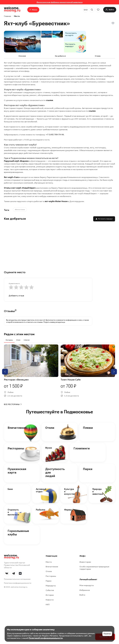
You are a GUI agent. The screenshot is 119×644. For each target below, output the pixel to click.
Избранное (85, 590)
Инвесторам (85, 562)
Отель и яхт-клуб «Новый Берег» (20, 188)
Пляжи (88, 428)
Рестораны (16, 448)
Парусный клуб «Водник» (17, 161)
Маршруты (51, 586)
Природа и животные (98, 491)
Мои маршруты (87, 585)
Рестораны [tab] (9, 340)
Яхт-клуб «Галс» (12, 177)
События (50, 590)
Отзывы (98, 56)
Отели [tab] (18, 340)
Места (17, 16)
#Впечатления (20, 210)
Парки (88, 469)
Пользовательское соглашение (17, 579)
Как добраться (60, 56)
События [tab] (27, 340)
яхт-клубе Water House (56, 201)
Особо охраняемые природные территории (94, 568)
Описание (22, 56)
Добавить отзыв (16, 296)
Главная (7, 16)
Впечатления (17, 428)
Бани (10, 489)
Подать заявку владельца (54, 322)
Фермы (68, 510)
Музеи (49, 448)
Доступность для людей (55, 472)
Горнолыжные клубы (18, 533)
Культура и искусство (70, 491)
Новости (50, 600)
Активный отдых (41, 490)
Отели (50, 428)
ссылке (50, 100)
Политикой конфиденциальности (46, 638)
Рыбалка (41, 510)
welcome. (11, 556)
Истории (50, 595)
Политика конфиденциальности (18, 583)
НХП (48, 604)
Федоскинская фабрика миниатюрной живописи (59, 2)
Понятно (107, 634)
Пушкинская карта (17, 471)
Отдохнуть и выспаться (13, 512)
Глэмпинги (82, 448)
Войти (82, 595)
